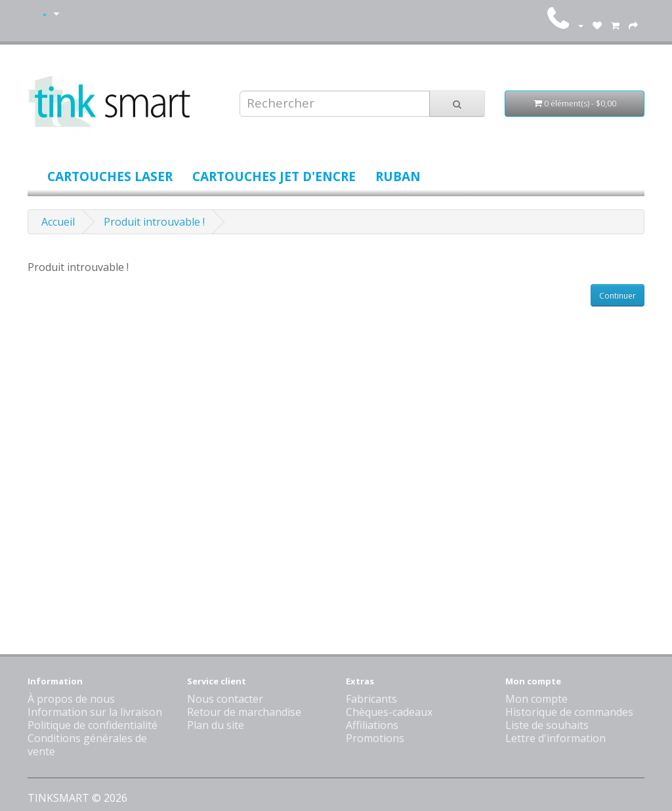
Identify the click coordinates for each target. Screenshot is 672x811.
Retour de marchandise (244, 712)
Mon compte (536, 699)
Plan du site (216, 725)
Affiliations (372, 725)
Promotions (375, 738)
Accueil (58, 222)
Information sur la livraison (95, 712)
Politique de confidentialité (93, 725)
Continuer (618, 296)
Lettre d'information (556, 738)
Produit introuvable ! (154, 222)
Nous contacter (225, 699)
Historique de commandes (569, 712)
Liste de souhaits (547, 725)
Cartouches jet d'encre (274, 176)
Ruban (398, 176)
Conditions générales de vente (87, 745)
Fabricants (371, 699)
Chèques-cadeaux (389, 712)
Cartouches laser (110, 176)
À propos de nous (71, 699)
